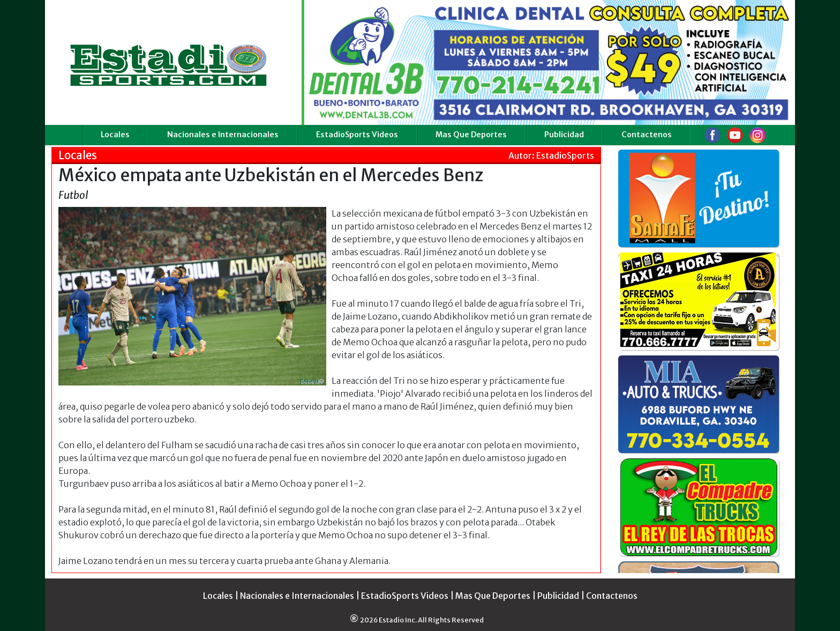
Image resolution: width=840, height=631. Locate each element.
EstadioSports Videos (357, 135)
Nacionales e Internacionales (223, 135)
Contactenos (647, 135)
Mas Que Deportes (471, 135)
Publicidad (564, 135)
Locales (115, 135)
